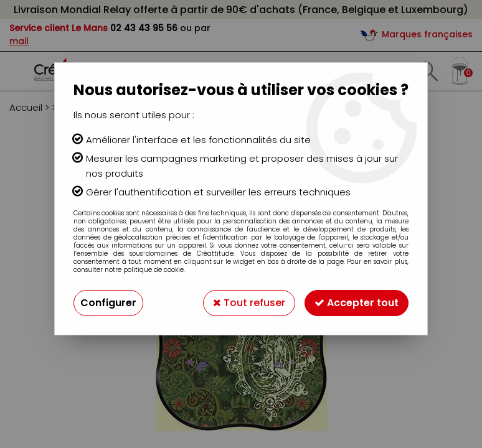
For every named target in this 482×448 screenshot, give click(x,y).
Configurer (108, 303)
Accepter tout (357, 303)
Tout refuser (249, 303)
